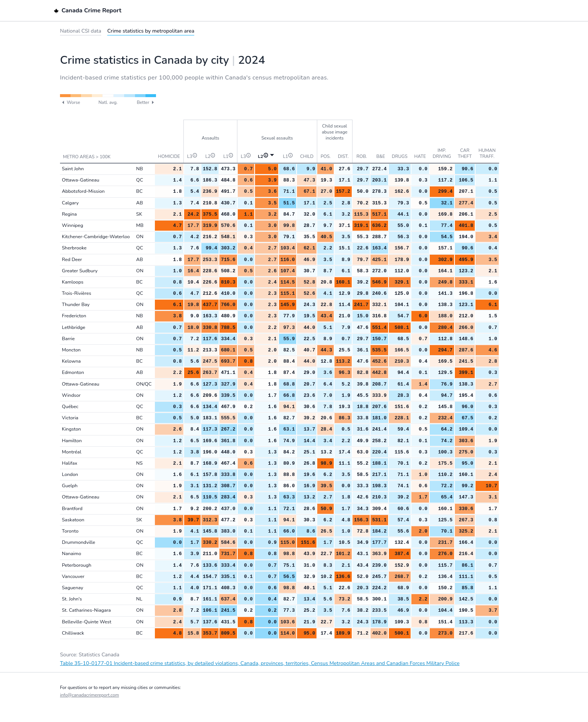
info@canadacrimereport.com (89, 695)
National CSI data (81, 31)
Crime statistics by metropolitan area (151, 31)
